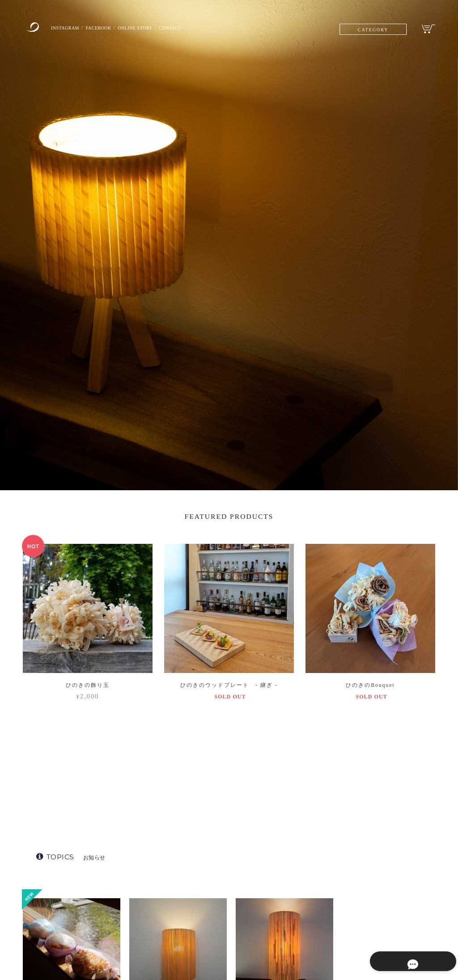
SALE (350, 947)
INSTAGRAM (68, 28)
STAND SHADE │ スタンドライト (380, 877)
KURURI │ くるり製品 (370, 895)
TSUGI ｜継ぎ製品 (365, 929)
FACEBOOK (107, 28)
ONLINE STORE (151, 28)
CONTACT (192, 28)
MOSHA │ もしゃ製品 (369, 912)
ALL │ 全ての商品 (360, 860)
